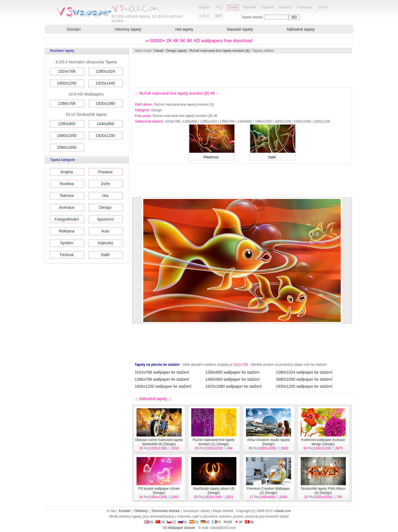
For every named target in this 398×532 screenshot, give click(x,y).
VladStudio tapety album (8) (214, 489)
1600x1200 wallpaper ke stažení (163, 386)
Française (305, 7)
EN (149, 522)
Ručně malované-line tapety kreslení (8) (219, 51)
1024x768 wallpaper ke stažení (162, 372)
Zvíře (105, 184)
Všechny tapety (128, 29)
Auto (105, 231)
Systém (67, 243)
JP (238, 522)
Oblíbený (141, 511)
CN (160, 522)
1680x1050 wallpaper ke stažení (304, 379)
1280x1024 (105, 71)
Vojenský (105, 243)
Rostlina (67, 184)
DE (205, 522)
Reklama (67, 231)
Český (233, 7)
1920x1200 (105, 136)
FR (216, 522)
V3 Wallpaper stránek (179, 528)
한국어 (323, 7)
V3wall (158, 51)
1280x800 (67, 124)
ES (194, 522)
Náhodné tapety (301, 29)
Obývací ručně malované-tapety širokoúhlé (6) (159, 442)
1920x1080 (105, 103)
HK (249, 522)
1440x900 (105, 124)
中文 (219, 7)
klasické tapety (240, 29)
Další (105, 255)
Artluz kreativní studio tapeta (268, 440)
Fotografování (67, 219)
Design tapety (176, 51)
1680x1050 (67, 136)
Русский (249, 7)
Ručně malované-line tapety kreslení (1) (214, 442)
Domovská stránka (166, 511)
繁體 (218, 16)
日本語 (204, 16)
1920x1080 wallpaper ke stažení (234, 386)
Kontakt (125, 511)
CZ (171, 522)
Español (268, 7)
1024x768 (67, 71)
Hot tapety (184, 29)
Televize (67, 196)
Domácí (74, 29)
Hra (105, 196)
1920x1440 (105, 83)
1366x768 (67, 103)
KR (227, 522)
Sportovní (105, 219)
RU (183, 522)
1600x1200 (67, 83)
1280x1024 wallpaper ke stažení (304, 372)
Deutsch (285, 7)
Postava (105, 172)
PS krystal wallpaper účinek (159, 489)
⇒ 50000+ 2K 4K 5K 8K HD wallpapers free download (199, 41)
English (205, 7)
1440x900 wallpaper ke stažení (233, 379)
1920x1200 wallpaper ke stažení (304, 386)
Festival (67, 255)
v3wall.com (282, 511)
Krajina (67, 172)
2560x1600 (67, 147)
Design (105, 207)
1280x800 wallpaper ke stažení (233, 372)
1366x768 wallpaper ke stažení (162, 379)
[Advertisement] (242, 70)
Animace (67, 207)
